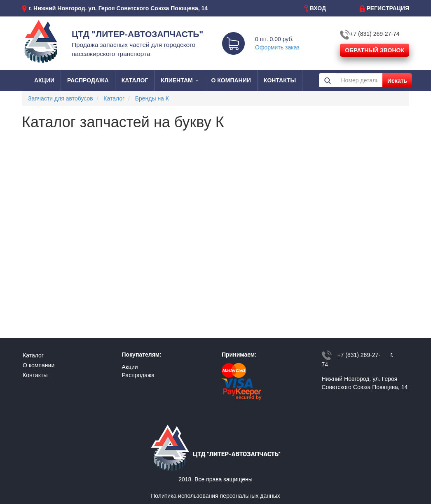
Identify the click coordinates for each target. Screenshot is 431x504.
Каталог (33, 355)
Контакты (35, 375)
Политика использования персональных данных (215, 496)
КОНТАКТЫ (280, 80)
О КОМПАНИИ (231, 80)
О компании (39, 365)
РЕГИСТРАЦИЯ (388, 8)
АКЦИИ (44, 80)
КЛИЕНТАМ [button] (179, 80)
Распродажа (138, 375)
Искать (397, 81)
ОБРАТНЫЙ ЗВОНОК (375, 50)
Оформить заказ (277, 47)
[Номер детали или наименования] (359, 80)
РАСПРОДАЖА (88, 80)
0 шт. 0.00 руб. (274, 39)
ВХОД (318, 8)
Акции (130, 367)
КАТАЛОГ (135, 80)
